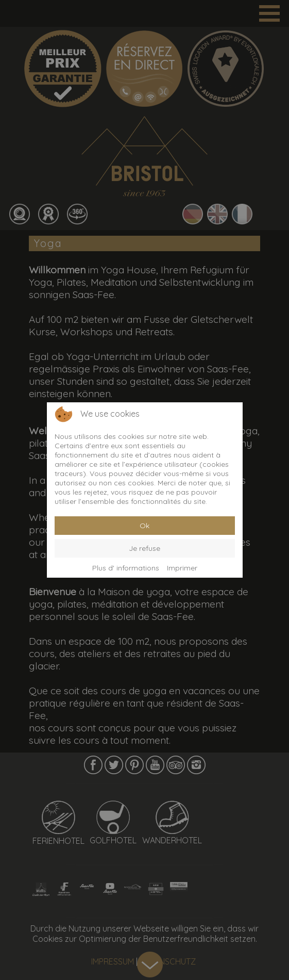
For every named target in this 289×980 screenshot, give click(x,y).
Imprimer (182, 568)
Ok (144, 526)
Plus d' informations (126, 568)
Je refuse (144, 548)
